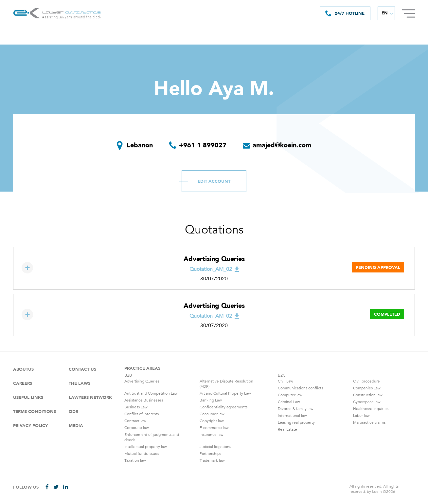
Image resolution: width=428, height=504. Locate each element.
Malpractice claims (369, 422)
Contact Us (82, 369)
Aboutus (23, 369)
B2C (282, 375)
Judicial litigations (215, 447)
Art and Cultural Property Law (225, 393)
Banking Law (211, 400)
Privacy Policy (30, 426)
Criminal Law (289, 402)
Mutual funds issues (142, 454)
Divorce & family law (296, 409)
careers (23, 383)
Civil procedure (366, 381)
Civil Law (285, 381)
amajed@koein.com (282, 145)
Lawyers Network (90, 398)
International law (292, 416)
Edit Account (214, 181)
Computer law (290, 395)
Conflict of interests (142, 414)
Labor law (361, 416)
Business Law (136, 407)
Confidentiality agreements (223, 407)
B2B (128, 375)
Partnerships (210, 454)
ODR (73, 412)
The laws (80, 383)
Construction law (368, 395)
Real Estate (287, 429)
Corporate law (137, 428)
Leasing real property (296, 422)
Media (76, 426)
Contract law (135, 421)
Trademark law (212, 460)
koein (377, 492)
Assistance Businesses (144, 400)
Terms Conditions (35, 412)
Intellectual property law (146, 447)
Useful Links (28, 398)
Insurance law (212, 435)
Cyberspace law (367, 402)
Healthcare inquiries (371, 409)
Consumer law (212, 414)
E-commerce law (214, 428)
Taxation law (135, 460)
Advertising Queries (142, 381)
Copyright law (212, 421)
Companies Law (367, 388)
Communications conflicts (300, 388)
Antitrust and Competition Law (151, 393)
